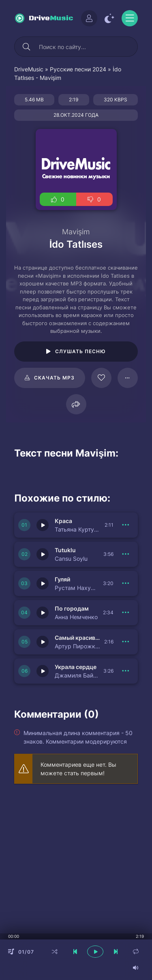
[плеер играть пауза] (95, 952)
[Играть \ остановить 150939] (43, 671)
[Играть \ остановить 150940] (43, 613)
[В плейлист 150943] (126, 525)
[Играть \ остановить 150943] (43, 525)
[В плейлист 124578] (128, 378)
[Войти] (89, 18)
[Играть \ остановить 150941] (43, 583)
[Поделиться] (76, 404)
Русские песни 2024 (78, 69)
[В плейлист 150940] (126, 613)
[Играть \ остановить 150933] (43, 642)
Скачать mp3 (54, 378)
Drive (51, 18)
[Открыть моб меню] (130, 18)
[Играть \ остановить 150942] (43, 554)
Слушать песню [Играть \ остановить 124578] (80, 351)
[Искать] (26, 47)
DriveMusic (29, 69)
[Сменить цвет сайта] (109, 18)
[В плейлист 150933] (126, 642)
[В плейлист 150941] (126, 583)
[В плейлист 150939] (126, 671)
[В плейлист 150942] (126, 554)
